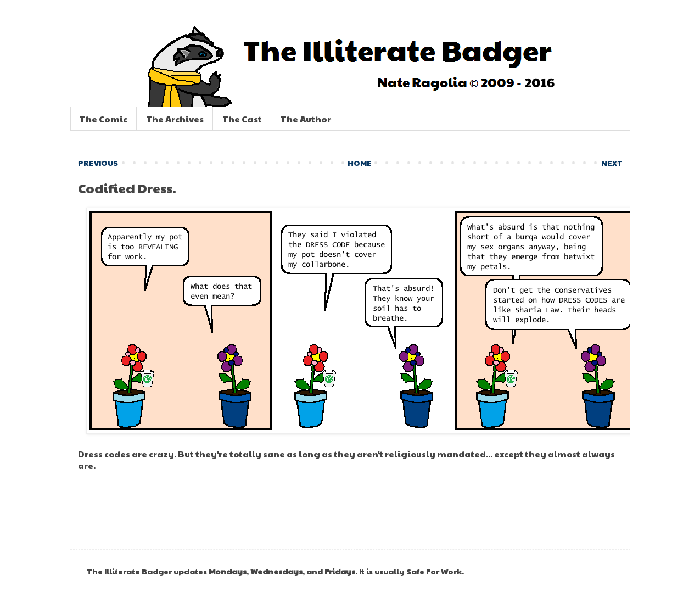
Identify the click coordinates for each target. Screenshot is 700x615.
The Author (306, 119)
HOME (360, 163)
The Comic (103, 119)
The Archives (175, 119)
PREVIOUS (98, 163)
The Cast (242, 119)
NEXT (612, 163)
